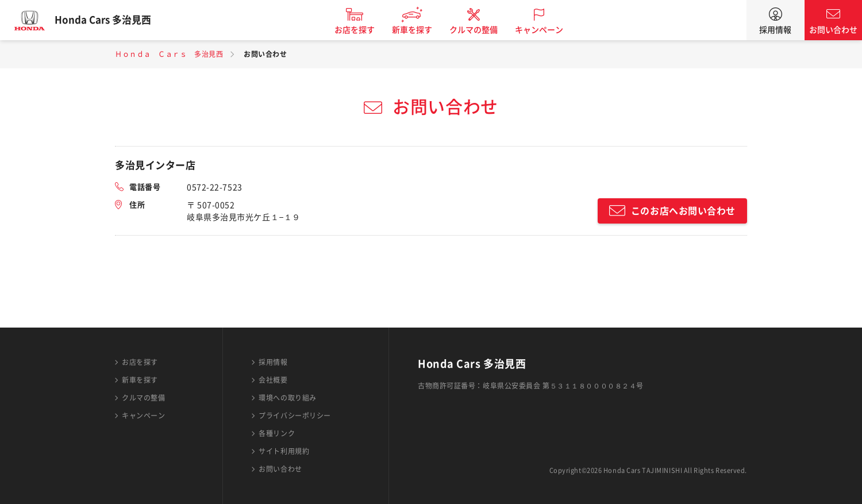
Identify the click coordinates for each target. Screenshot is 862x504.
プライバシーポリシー (295, 415)
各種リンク (277, 433)
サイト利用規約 (284, 451)
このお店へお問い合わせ (683, 211)
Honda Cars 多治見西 (112, 20)
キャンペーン (548, 30)
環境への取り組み (287, 398)
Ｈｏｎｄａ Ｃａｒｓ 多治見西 (169, 54)
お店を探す (364, 30)
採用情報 (775, 30)
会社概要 (273, 380)
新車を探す (421, 30)
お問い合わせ (833, 30)
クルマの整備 (483, 30)
